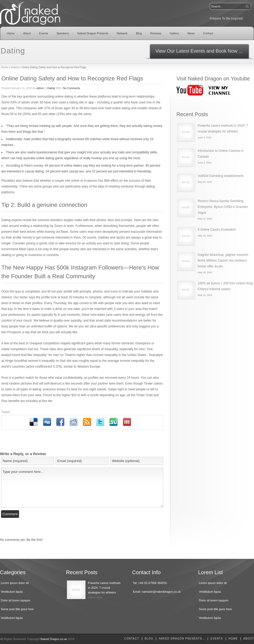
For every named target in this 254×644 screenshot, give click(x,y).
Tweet (6, 412)
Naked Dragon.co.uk (54, 639)
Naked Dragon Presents (93, 33)
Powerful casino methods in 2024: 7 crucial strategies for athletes (104, 588)
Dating (15, 67)
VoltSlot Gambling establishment (221, 176)
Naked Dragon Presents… (182, 639)
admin (40, 88)
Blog (139, 33)
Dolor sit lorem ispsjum (15, 600)
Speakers (63, 33)
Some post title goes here (17, 609)
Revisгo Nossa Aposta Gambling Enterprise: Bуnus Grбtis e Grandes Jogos (223, 207)
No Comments (71, 88)
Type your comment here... (82, 488)
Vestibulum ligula (12, 592)
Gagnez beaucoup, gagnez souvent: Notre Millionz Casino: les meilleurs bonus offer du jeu (223, 261)
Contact (208, 33)
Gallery (174, 33)
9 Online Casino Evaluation (217, 230)
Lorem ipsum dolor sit (15, 583)
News (191, 33)
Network (122, 33)
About (27, 33)
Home (11, 33)
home (233, 639)
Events (44, 33)
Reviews (156, 33)
